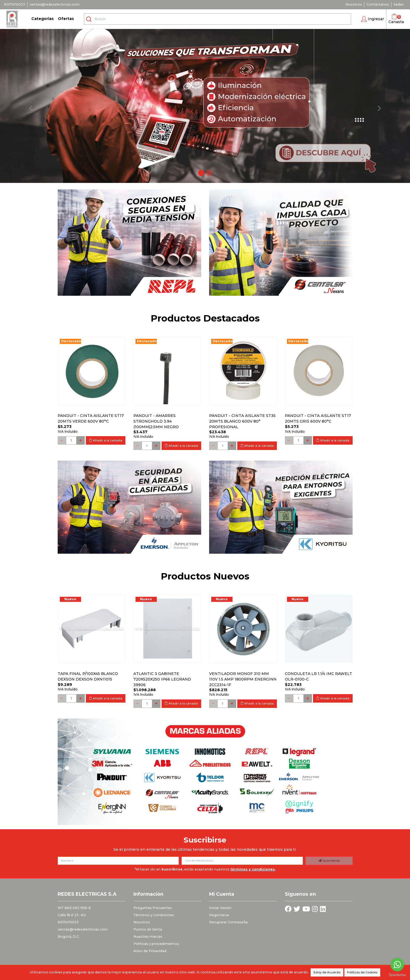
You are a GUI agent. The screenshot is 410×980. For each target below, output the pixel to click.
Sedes (399, 4)
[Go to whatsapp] (397, 965)
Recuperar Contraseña (228, 922)
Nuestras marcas (148, 937)
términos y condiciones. (253, 869)
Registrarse (219, 915)
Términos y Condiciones (154, 915)
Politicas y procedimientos (156, 944)
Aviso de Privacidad (150, 951)
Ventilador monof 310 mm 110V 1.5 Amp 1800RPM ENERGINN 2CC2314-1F (243, 679)
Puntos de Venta (148, 929)
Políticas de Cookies (362, 972)
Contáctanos (378, 4)
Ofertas (66, 19)
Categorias (43, 19)
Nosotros (354, 4)
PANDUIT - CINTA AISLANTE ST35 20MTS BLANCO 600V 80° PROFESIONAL (242, 421)
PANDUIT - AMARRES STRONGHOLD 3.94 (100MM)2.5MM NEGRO (156, 421)
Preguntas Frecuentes (153, 908)
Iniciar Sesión (220, 908)
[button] (373, 19)
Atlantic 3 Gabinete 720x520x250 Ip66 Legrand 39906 (162, 679)
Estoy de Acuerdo (327, 972)
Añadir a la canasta (106, 440)
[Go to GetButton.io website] (397, 975)
